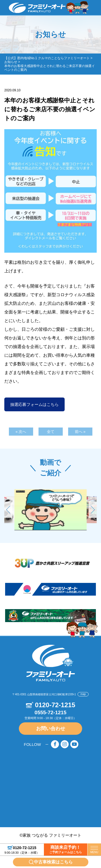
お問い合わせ (51, 729)
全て (51, 432)
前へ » (80, 432)
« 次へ (21, 432)
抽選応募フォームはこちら (34, 404)
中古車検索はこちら (53, 862)
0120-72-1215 (25, 847)
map (83, 694)
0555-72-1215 (50, 712)
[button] (93, 510)
